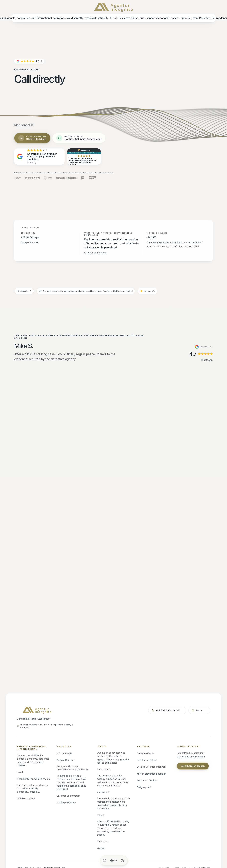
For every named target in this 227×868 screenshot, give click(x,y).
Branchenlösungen (27, 802)
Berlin (60, 782)
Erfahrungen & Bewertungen (112, 789)
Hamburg (62, 789)
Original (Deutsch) (209, 853)
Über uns (102, 775)
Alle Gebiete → (65, 809)
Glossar (101, 809)
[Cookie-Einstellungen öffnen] (122, 860)
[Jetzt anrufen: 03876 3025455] (32, 138)
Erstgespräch (144, 809)
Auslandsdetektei (26, 789)
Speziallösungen (26, 796)
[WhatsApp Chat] (105, 860)
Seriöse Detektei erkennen (151, 789)
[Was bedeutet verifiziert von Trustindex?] (35, 163)
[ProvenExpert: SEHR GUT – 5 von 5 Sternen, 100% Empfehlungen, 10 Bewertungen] (84, 156)
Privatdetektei (25, 775)
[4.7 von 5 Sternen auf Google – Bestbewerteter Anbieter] (39, 156)
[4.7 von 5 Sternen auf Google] (29, 61)
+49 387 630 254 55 (144, 731)
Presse (101, 823)
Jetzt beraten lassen (193, 788)
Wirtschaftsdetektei (28, 782)
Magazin (102, 816)
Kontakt (101, 830)
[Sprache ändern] (114, 860)
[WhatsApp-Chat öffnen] (79, 138)
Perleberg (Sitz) (65, 775)
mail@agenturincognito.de (187, 731)
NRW (60, 796)
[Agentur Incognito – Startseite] (113, 7)
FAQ (99, 802)
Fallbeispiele (104, 796)
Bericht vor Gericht (147, 802)
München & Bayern (67, 802)
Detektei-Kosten (146, 775)
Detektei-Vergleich (147, 782)
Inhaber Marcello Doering (111, 782)
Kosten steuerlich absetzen (152, 796)
